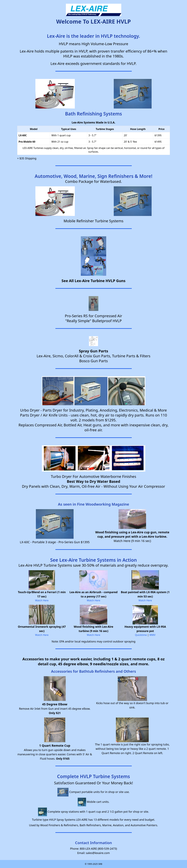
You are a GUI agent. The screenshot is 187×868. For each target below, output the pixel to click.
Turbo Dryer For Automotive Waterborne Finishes (93, 476)
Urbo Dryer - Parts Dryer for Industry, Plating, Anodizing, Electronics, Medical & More (93, 410)
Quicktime (141, 635)
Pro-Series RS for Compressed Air (93, 316)
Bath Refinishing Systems (94, 114)
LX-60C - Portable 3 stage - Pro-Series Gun (50, 542)
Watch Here (42, 600)
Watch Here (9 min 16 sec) (132, 541)
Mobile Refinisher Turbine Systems (93, 221)
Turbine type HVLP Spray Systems (54, 820)
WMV (152, 635)
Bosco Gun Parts (93, 361)
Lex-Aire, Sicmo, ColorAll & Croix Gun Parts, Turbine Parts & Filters (93, 356)
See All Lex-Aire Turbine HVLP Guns (93, 281)
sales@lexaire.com (98, 853)
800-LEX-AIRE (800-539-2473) (98, 849)
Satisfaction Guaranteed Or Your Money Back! (93, 783)
